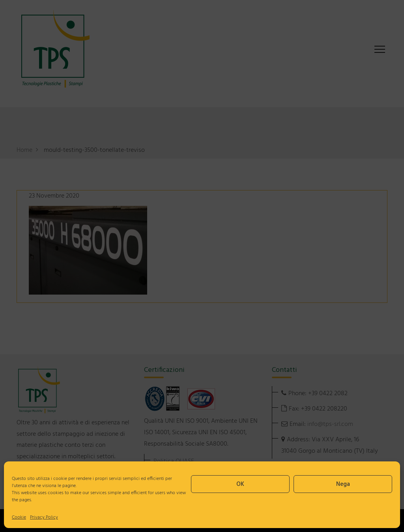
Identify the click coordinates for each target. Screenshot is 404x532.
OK (240, 484)
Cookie (19, 517)
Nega (343, 484)
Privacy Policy (44, 517)
